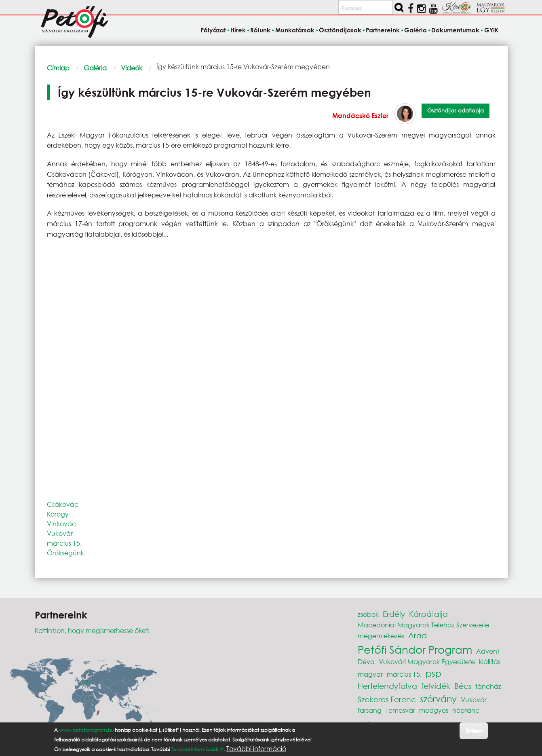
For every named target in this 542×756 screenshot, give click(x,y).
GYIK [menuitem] (491, 30)
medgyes (434, 710)
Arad (418, 635)
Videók (132, 68)
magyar (370, 674)
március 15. (64, 543)
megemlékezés (381, 636)
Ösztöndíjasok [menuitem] (340, 30)
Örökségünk (65, 553)
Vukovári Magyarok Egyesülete (427, 662)
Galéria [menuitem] (415, 30)
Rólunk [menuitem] (260, 30)
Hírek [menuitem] (238, 30)
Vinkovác (61, 524)
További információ (256, 749)
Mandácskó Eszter (360, 115)
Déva (366, 662)
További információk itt (197, 749)
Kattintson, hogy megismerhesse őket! (92, 630)
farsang (370, 710)
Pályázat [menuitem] (213, 30)
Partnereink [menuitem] (383, 30)
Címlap (58, 68)
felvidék (436, 686)
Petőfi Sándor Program (415, 649)
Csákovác (63, 504)
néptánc (466, 710)
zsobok (368, 614)
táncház (488, 686)
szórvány (438, 699)
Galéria (95, 68)
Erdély (394, 614)
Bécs (463, 686)
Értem (474, 730)
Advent (488, 651)
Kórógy (58, 514)
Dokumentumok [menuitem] (455, 30)
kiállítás (490, 662)
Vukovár (60, 533)
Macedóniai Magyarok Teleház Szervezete (423, 625)
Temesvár (400, 710)
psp (433, 673)
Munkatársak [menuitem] (295, 30)
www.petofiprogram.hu (86, 730)
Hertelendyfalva (387, 686)
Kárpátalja (428, 614)
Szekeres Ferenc (387, 699)
